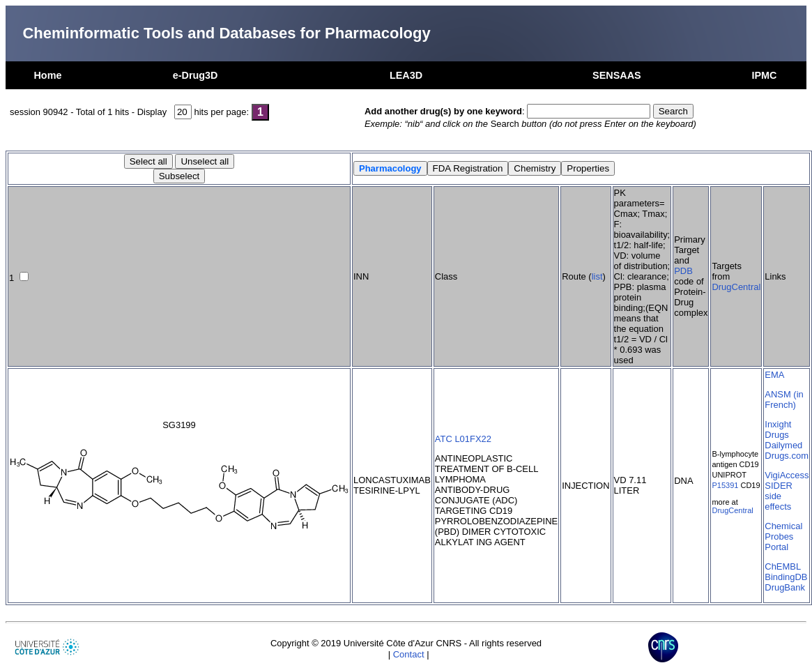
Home (47, 75)
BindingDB (786, 577)
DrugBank (785, 587)
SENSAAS (617, 75)
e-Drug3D (196, 75)
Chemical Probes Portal (783, 536)
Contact (409, 654)
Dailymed (783, 445)
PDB (683, 271)
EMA (774, 375)
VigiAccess (787, 475)
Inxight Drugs (778, 429)
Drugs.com (787, 456)
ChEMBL (783, 566)
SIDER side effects (779, 496)
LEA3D (406, 75)
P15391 (725, 485)
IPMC (765, 75)
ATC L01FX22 (463, 439)
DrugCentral (736, 287)
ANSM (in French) (784, 399)
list (597, 276)
